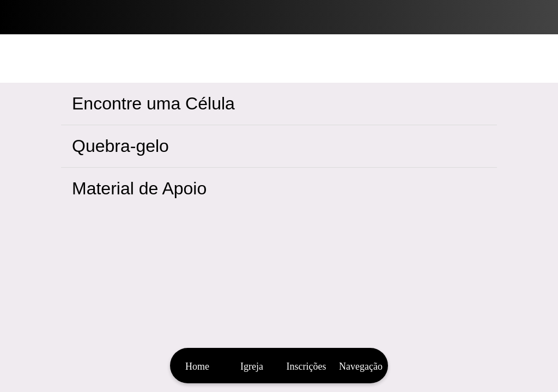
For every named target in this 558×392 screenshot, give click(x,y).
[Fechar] (17, 17)
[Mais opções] (361, 366)
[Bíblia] (541, 17)
